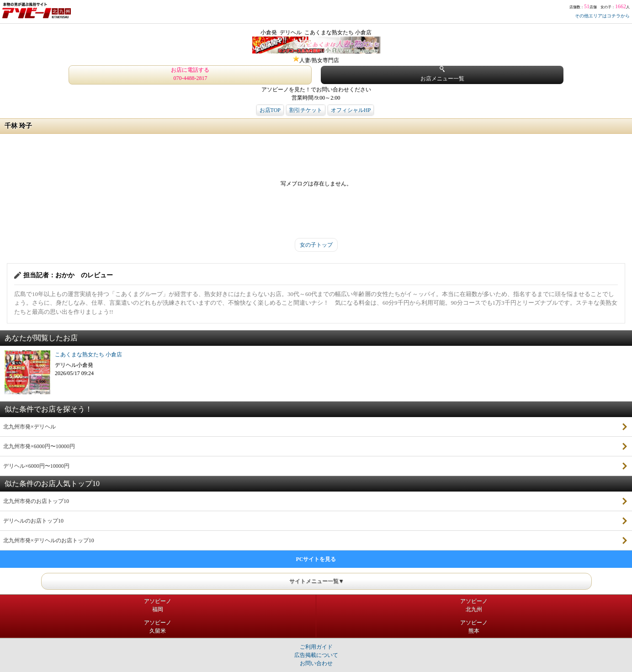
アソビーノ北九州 (474, 605)
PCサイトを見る (316, 559)
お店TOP (270, 110)
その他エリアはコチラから (602, 16)
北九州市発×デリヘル (29, 427)
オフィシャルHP (351, 110)
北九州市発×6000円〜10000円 (39, 446)
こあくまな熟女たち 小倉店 (88, 355)
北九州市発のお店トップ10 (36, 501)
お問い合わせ (316, 663)
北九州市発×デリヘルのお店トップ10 (49, 540)
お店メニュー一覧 (442, 74)
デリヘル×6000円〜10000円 (36, 466)
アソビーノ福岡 (158, 605)
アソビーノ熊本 (474, 627)
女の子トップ (316, 245)
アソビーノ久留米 (158, 627)
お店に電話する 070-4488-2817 (190, 74)
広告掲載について (316, 655)
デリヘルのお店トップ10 (33, 521)
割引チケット (306, 110)
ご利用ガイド (316, 647)
